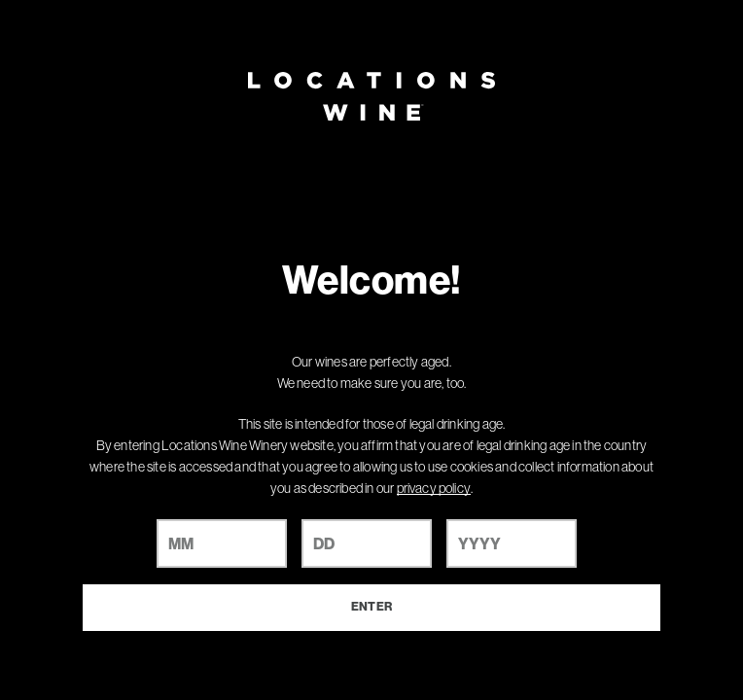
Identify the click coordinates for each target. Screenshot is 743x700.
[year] (512, 543)
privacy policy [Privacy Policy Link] (434, 488)
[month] (222, 543)
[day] (367, 543)
